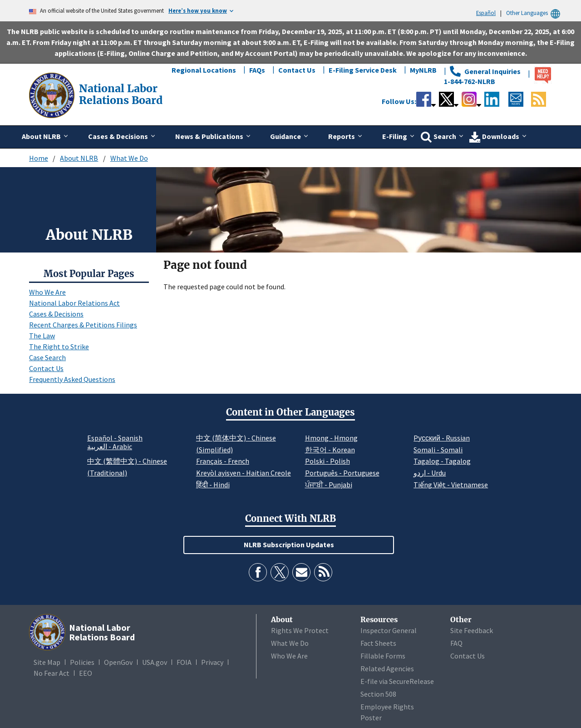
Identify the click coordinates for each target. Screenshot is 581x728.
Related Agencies (387, 669)
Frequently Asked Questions (72, 379)
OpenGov (118, 662)
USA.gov (155, 662)
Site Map (47, 662)
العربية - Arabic (110, 447)
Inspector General (389, 630)
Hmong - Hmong (331, 438)
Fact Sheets (378, 643)
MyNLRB (423, 70)
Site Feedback (472, 630)
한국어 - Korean (330, 450)
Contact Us (297, 70)
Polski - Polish (327, 461)
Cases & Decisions (56, 314)
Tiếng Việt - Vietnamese (451, 485)
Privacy (212, 662)
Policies (82, 662)
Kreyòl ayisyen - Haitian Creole (244, 473)
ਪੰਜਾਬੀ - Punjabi (329, 485)
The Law (42, 336)
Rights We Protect (300, 630)
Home (39, 158)
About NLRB (79, 158)
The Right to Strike (59, 347)
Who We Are (47, 292)
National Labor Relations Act (74, 303)
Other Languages (534, 13)
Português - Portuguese (342, 473)
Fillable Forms (383, 656)
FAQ (456, 643)
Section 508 (378, 694)
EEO (86, 673)
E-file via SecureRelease (397, 681)
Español (486, 13)
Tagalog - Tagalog (442, 461)
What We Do (129, 158)
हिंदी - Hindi (213, 485)
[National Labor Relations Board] (53, 94)
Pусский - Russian (442, 438)
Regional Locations (204, 70)
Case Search (47, 357)
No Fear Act (52, 673)
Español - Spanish (115, 438)
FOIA (184, 662)
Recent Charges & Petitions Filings (83, 325)
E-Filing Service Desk (363, 70)
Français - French (223, 461)
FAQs (257, 70)
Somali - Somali (438, 450)
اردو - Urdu (430, 473)
